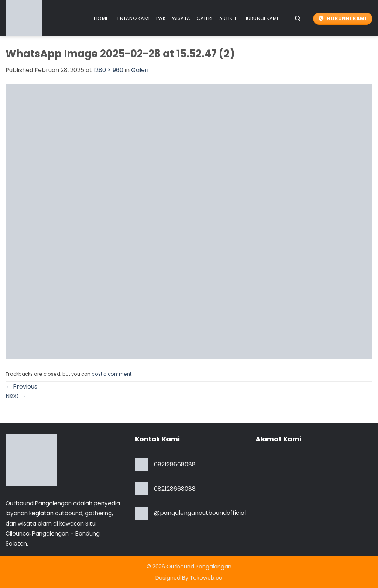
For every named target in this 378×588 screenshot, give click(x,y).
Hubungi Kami (261, 18)
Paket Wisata (173, 18)
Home (101, 18)
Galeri (205, 18)
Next (16, 396)
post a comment (111, 374)
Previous (21, 387)
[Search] (298, 18)
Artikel (228, 18)
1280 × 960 (108, 70)
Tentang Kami (132, 18)
